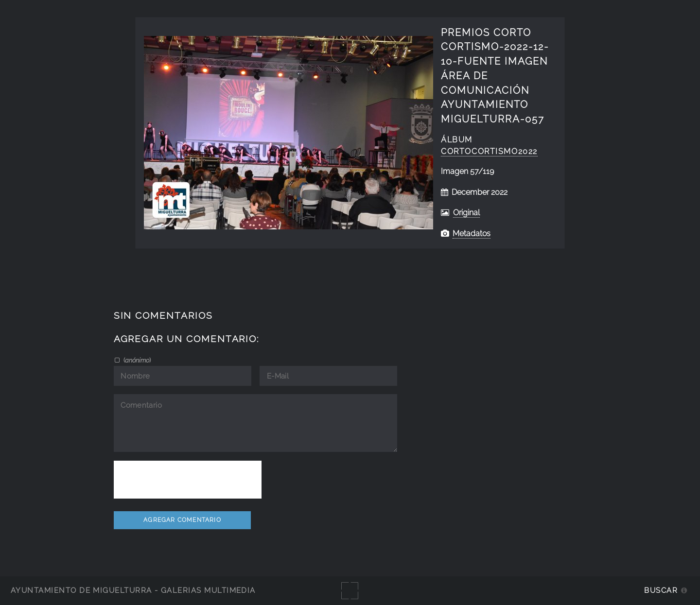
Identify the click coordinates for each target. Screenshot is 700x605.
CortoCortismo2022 (489, 151)
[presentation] (188, 480)
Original (466, 213)
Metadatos (472, 233)
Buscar (661, 590)
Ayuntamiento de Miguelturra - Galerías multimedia (133, 590)
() (136, 360)
